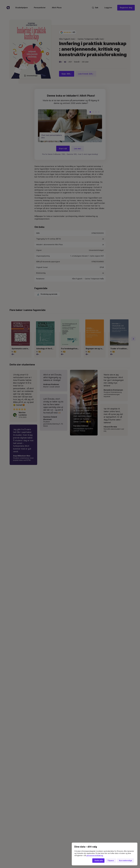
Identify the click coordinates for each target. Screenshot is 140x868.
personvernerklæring (95, 856)
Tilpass (111, 861)
